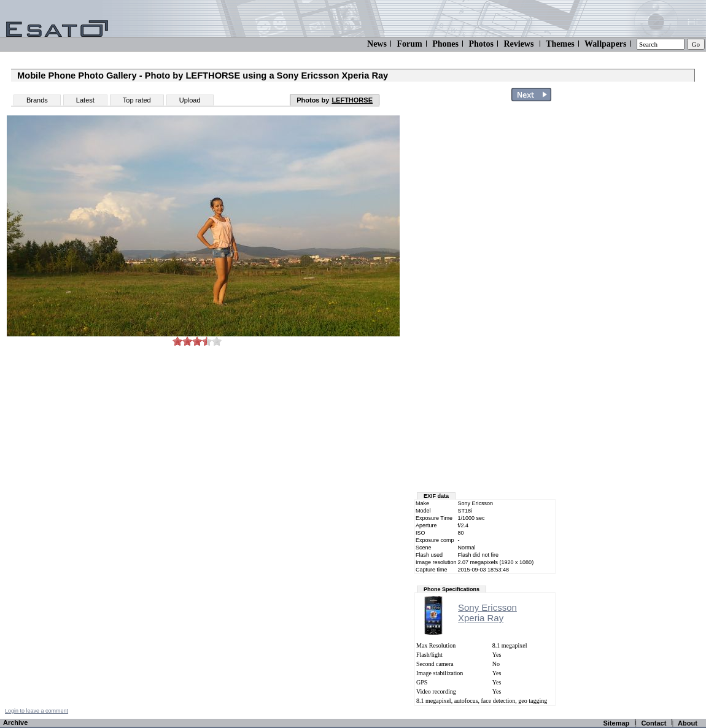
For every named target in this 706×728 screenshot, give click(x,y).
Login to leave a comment (37, 711)
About (688, 723)
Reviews (518, 44)
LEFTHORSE (352, 100)
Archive (15, 722)
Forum (409, 44)
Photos (481, 44)
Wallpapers (605, 44)
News (377, 44)
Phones (445, 44)
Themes (560, 44)
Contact (654, 723)
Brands (37, 100)
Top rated (137, 100)
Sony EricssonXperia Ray (487, 613)
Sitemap (616, 723)
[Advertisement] (634, 290)
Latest (85, 100)
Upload (190, 100)
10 (217, 341)
